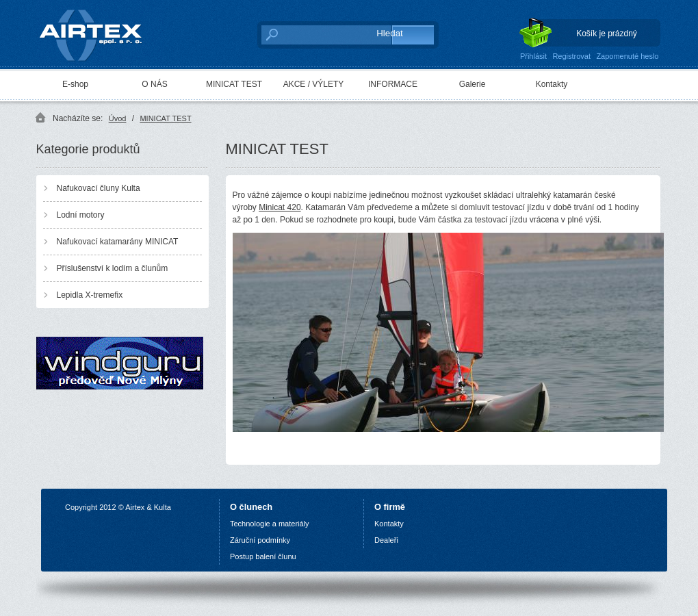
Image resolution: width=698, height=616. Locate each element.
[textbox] (312, 34)
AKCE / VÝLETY (314, 84)
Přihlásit (533, 56)
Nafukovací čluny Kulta (99, 188)
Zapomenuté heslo (627, 56)
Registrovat (571, 56)
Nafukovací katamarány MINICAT (118, 242)
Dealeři (386, 540)
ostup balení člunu (265, 556)
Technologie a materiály (270, 524)
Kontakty (552, 84)
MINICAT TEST (234, 84)
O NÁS (154, 84)
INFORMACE (393, 84)
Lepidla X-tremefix (90, 295)
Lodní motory (81, 215)
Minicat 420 (280, 207)
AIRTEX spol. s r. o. (100, 32)
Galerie (473, 84)
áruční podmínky (262, 540)
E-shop (75, 84)
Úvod (118, 118)
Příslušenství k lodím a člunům (113, 268)
